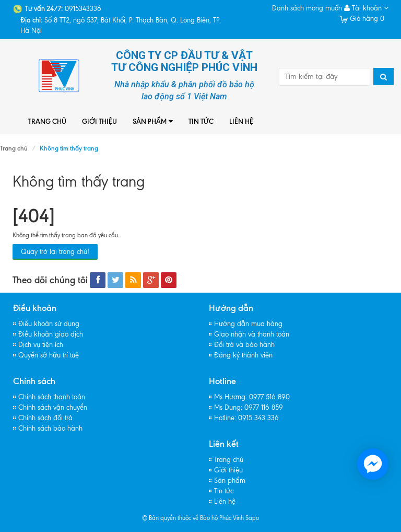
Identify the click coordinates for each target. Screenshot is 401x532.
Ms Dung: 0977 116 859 (249, 407)
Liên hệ (241, 121)
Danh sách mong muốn (307, 8)
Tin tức (201, 121)
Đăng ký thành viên (243, 355)
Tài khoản (366, 8)
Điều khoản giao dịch (51, 334)
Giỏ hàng (362, 19)
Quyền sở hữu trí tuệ (49, 355)
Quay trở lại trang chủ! (55, 252)
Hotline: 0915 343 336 (246, 418)
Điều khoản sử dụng (49, 324)
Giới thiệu (99, 121)
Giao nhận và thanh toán (252, 334)
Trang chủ (47, 121)
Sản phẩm (153, 122)
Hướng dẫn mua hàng (248, 324)
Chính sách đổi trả (45, 418)
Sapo (252, 518)
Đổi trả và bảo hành (244, 345)
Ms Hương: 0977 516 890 (252, 397)
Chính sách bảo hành (50, 428)
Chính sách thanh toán (52, 397)
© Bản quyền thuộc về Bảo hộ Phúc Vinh (193, 518)
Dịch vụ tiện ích (41, 345)
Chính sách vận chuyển (53, 407)
